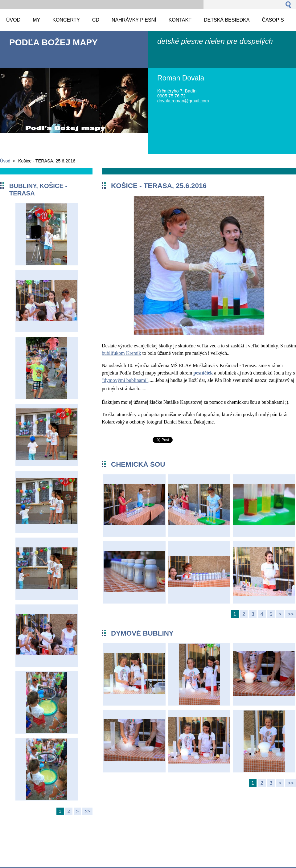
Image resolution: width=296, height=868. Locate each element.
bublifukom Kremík (121, 353)
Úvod (5, 161)
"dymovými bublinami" (125, 380)
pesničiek (203, 373)
